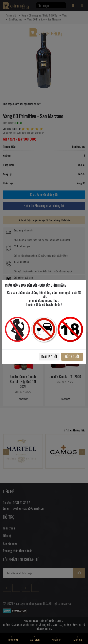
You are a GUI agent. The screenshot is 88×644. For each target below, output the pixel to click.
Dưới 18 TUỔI (49, 357)
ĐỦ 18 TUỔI (72, 356)
